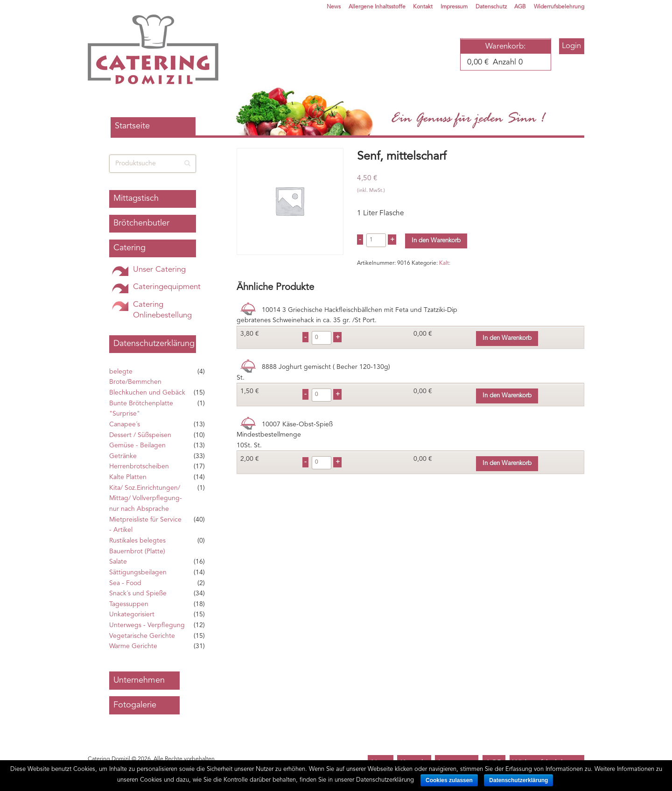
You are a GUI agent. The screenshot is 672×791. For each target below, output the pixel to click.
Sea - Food (125, 583)
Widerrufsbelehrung (559, 7)
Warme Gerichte (133, 646)
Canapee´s (125, 424)
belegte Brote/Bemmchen (135, 377)
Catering (129, 248)
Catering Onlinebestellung (162, 310)
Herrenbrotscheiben (139, 466)
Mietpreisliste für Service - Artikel (145, 525)
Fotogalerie (135, 705)
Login (571, 46)
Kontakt (423, 7)
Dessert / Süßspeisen (140, 435)
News (334, 7)
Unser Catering (159, 270)
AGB (520, 7)
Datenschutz (491, 7)
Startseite (132, 126)
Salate (118, 562)
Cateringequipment (167, 287)
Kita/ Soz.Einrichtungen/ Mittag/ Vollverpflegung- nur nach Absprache (146, 498)
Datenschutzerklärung (154, 344)
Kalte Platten (128, 477)
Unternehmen (139, 680)
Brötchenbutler (141, 223)
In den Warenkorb (436, 241)
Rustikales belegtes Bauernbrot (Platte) (137, 546)
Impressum (454, 7)
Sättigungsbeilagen (138, 572)
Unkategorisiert (132, 614)
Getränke (123, 456)
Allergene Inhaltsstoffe (377, 7)
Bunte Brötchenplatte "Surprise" (141, 409)
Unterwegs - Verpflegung (147, 625)
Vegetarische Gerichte (142, 636)
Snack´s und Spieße (138, 593)
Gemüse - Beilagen (137, 445)
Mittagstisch (136, 198)
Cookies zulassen (449, 780)
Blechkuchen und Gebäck (147, 393)
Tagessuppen (129, 604)
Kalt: (445, 263)
